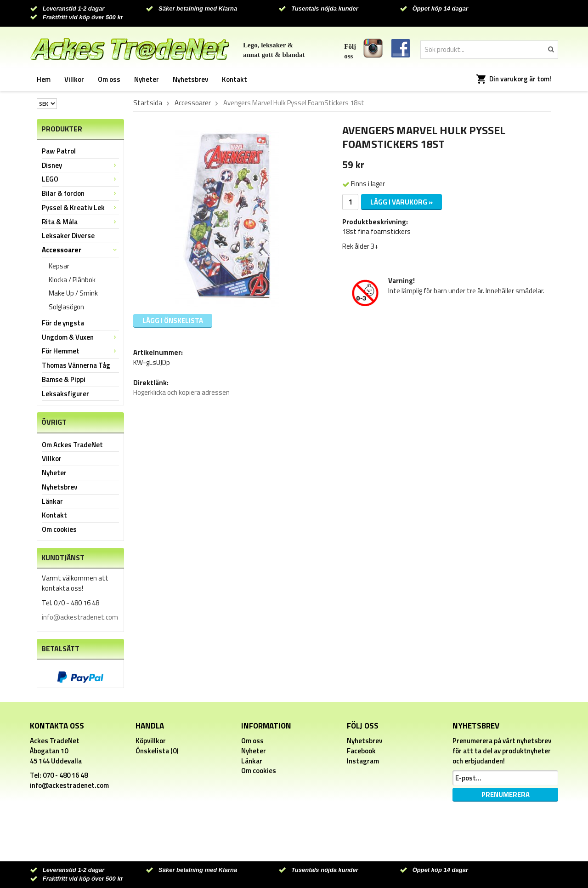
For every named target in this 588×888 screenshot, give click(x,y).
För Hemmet (80, 351)
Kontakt (235, 79)
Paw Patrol (59, 151)
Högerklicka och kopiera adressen (181, 392)
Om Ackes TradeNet (72, 445)
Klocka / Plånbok (72, 280)
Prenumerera (506, 794)
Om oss (109, 79)
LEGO (80, 179)
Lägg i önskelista (173, 321)
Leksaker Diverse (68, 236)
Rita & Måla (80, 222)
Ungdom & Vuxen (80, 337)
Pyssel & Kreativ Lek (80, 208)
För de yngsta (63, 323)
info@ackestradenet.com (80, 617)
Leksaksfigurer (65, 394)
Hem (44, 79)
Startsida (148, 103)
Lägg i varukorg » (401, 202)
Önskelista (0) (157, 751)
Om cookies (59, 529)
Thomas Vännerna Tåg (76, 365)
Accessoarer (80, 250)
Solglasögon (66, 307)
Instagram (363, 761)
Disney (80, 165)
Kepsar (59, 266)
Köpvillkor (151, 741)
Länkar (52, 501)
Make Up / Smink (73, 293)
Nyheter (147, 79)
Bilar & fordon (80, 193)
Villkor (74, 79)
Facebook (361, 751)
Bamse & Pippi (64, 379)
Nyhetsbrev (190, 79)
